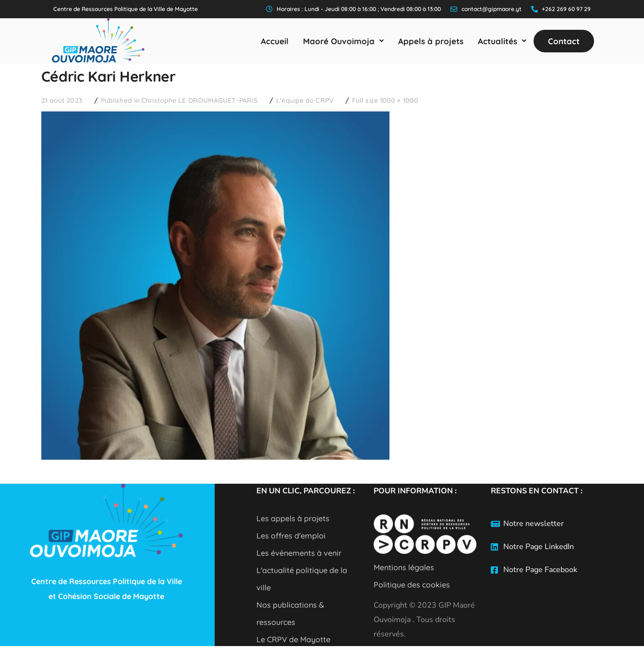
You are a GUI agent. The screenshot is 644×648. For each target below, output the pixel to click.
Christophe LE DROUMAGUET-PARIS (199, 100)
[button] (343, 41)
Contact (564, 41)
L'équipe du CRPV (305, 100)
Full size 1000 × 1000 (385, 100)
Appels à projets (431, 41)
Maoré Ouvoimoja (343, 41)
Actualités (502, 41)
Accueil (275, 41)
